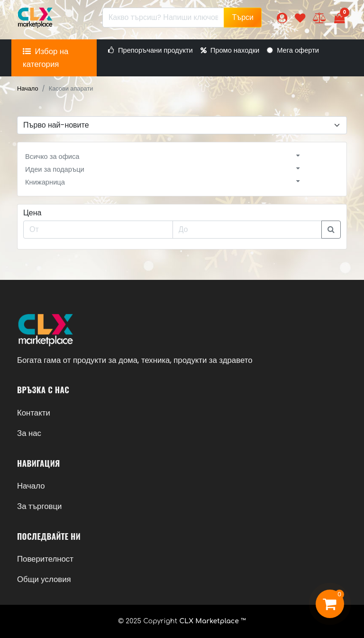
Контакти (34, 413)
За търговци (39, 506)
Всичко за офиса (52, 157)
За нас (29, 433)
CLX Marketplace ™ (213, 621)
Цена (32, 213)
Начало (28, 88)
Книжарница (45, 182)
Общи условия (44, 579)
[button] (282, 18)
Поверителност (45, 559)
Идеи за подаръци (55, 169)
